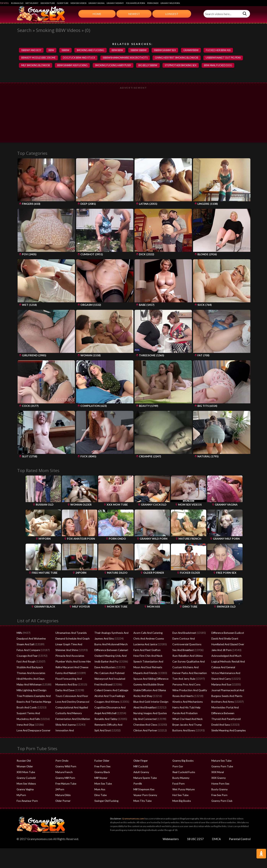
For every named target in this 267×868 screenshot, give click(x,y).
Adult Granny (141, 773)
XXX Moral (217, 773)
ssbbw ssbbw (141, 50)
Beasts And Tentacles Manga (33, 702)
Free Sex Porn (219, 796)
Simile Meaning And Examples (228, 731)
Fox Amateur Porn (136, 3)
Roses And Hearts (182, 697)
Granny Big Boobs (182, 761)
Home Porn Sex (220, 784)
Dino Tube (100, 796)
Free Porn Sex (102, 767)
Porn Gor (178, 767)
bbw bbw (120, 50)
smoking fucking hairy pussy (115, 66)
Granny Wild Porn (170, 3)
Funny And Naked (65, 674)
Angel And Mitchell (105, 714)
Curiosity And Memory (68, 714)
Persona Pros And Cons (186, 685)
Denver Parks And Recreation (189, 674)
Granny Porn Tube (222, 767)
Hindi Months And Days (30, 679)
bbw (52, 50)
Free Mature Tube (65, 784)
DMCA (216, 839)
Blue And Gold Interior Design (150, 702)
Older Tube (63, 3)
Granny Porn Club (221, 801)
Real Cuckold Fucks (183, 773)
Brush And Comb (26, 708)
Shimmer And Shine (66, 651)
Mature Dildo (63, 796)
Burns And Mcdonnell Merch (110, 645)
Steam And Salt (25, 645)
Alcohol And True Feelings (109, 697)
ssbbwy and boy (32, 50)
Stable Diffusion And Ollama (149, 691)
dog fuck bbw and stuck (80, 58)
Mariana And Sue (221, 685)
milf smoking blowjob (36, 66)
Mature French (64, 773)
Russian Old (17, 3)
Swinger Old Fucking (106, 801)
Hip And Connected (144, 720)
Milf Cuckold (140, 767)
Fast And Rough (25, 662)
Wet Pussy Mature (183, 790)
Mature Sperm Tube (145, 778)
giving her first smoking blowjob (179, 58)
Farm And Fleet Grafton (147, 651)
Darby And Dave (65, 691)
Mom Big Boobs (181, 801)
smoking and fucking (92, 50)
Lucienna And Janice (144, 645)
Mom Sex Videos (78, 3)
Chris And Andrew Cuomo (148, 639)
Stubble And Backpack (29, 668)
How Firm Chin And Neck (147, 656)
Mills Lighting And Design (30, 691)
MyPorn (21, 796)
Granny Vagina (97, 3)
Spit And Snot (102, 731)
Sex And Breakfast (183, 651)
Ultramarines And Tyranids (70, 633)
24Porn (60, 790)
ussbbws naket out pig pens (226, 58)
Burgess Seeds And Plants (226, 697)
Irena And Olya (25, 725)
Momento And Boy (66, 685)
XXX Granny (218, 778)
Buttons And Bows (183, 731)
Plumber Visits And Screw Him (72, 662)
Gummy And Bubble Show (148, 685)
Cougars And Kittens (106, 702)
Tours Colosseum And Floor (71, 697)
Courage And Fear (27, 656)
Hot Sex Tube (180, 796)
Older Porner (63, 801)
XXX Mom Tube (48, 3)
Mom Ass (100, 790)
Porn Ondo (153, 3)
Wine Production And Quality (189, 691)
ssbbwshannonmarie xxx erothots (126, 58)
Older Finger (140, 761)
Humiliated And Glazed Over (227, 645)
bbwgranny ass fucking (73, 66)
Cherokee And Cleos (145, 725)
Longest (172, 14)
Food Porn (178, 784)
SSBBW (67, 50)
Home (97, 14)
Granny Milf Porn (65, 778)
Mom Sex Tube (103, 784)
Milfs (19, 633)
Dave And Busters (104, 668)
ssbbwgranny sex (168, 50)
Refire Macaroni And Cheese (71, 668)
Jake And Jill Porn (221, 651)
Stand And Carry (221, 679)
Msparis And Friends (145, 674)
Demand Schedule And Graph (72, 639)
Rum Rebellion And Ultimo (187, 656)
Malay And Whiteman (29, 685)
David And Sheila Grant (224, 639)
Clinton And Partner (144, 731)
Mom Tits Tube (142, 801)
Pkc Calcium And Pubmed (109, 674)
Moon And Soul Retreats (147, 668)
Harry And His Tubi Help (186, 708)
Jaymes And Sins (104, 639)
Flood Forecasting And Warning (73, 679)
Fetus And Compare (28, 651)
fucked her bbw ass (223, 50)
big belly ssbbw (151, 66)
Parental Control (240, 839)
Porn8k (138, 784)
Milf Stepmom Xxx (144, 790)
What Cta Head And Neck (187, 720)
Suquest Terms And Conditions (34, 714)
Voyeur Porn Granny (145, 796)
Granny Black (102, 773)
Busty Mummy (180, 778)
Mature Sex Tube (221, 761)
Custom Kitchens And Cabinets (190, 668)
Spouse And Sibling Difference (150, 679)
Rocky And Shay (142, 697)
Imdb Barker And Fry (106, 662)
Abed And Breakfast (145, 708)
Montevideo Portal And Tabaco (229, 708)
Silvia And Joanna (65, 725)
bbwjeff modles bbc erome (39, 58)
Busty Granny (219, 790)
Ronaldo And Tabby (106, 720)
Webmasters (171, 839)
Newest (134, 14)
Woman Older (25, 767)
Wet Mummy (32, 3)
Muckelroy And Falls (28, 720)
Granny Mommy (115, 3)
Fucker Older (102, 761)
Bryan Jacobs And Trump (186, 725)
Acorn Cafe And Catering (147, 633)
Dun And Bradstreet (184, 633)
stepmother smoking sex (185, 66)
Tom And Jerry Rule (183, 679)
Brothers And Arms (222, 702)
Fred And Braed (103, 685)
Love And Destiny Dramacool (72, 702)
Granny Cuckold (26, 778)
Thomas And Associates (30, 674)
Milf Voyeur (101, 778)
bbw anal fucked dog (223, 66)
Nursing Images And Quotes (149, 714)
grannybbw (195, 50)
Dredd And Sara (220, 725)
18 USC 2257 (195, 839)
